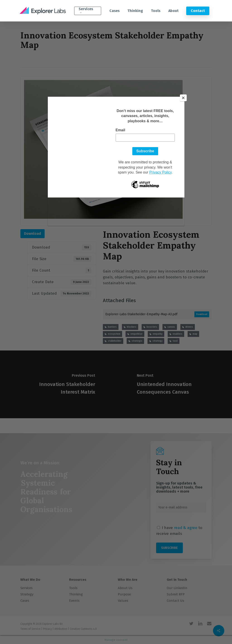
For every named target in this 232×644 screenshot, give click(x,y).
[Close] (183, 98)
